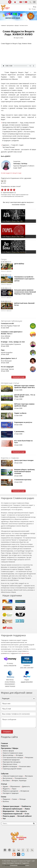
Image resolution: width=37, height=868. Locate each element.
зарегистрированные (22, 195)
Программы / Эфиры (10, 748)
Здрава (5, 786)
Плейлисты (26, 806)
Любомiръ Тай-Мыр (20, 164)
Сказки (15, 799)
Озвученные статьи (10, 764)
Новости (4, 746)
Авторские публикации (13, 809)
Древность (26, 786)
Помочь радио (9, 816)
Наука (14, 789)
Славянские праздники (11, 760)
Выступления (8, 778)
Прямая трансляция (11, 806)
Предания (6, 799)
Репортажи (29, 758)
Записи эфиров (8, 751)
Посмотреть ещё (18, 377)
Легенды (22, 799)
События (5, 774)
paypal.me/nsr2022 (27, 682)
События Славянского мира (13, 776)
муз (26, 2)
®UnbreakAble (21, 865)
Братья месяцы (8, 755)
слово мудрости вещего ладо (12, 173)
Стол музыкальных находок (13, 758)
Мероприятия (8, 811)
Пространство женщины (12, 762)
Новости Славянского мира (13, 753)
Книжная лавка (25, 766)
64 (23, 2)
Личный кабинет (25, 816)
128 (21, 2)
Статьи (4, 784)
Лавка (27, 809)
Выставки (6, 781)
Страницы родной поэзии (12, 769)
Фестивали (29, 776)
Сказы (4, 797)
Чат (30, 9)
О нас (27, 814)
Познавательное (21, 778)
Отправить (7, 732)
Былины (6, 801)
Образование (15, 786)
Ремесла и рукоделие (10, 791)
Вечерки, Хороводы (19, 781)
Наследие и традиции (11, 793)
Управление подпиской (13, 814)
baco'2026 (6, 865)
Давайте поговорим (10, 766)
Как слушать (22, 811)
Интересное (25, 791)
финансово (25, 653)
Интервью (19, 755)
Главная (4, 743)
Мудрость (6, 789)
